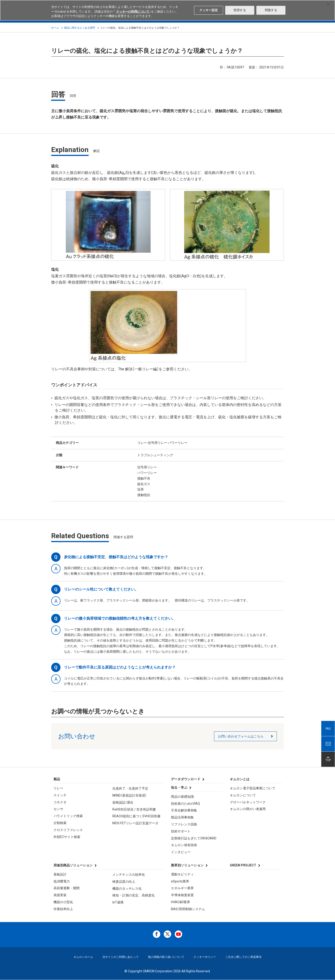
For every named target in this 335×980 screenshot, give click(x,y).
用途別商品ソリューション (73, 865)
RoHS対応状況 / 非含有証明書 (134, 809)
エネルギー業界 (182, 888)
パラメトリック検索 (68, 816)
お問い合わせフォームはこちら (241, 736)
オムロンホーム (83, 957)
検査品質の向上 (124, 882)
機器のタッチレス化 (127, 889)
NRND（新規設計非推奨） (130, 795)
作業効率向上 (63, 909)
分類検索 (60, 823)
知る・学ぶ (179, 787)
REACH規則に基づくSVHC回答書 (136, 816)
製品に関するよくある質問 (80, 28)
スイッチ (60, 795)
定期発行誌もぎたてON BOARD (194, 838)
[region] (167, 10)
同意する (271, 10)
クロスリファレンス (68, 830)
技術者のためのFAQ (185, 804)
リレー (58, 788)
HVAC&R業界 (181, 902)
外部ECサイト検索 (67, 837)
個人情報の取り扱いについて (166, 957)
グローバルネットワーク (248, 802)
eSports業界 (180, 881)
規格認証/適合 (123, 802)
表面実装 (60, 895)
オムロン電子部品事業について (253, 788)
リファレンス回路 (184, 824)
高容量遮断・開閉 (67, 888)
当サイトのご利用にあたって (121, 957)
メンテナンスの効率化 (129, 875)
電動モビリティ (182, 874)
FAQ (328, 729)
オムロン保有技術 (184, 845)
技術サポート (181, 831)
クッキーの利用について (133, 12)
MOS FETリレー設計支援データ (135, 823)
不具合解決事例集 (184, 810)
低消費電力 (62, 881)
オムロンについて (243, 795)
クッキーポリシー (205, 957)
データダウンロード (186, 779)
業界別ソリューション (187, 865)
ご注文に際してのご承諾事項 (243, 957)
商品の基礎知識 (182, 797)
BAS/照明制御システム (188, 909)
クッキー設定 (209, 10)
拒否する (240, 10)
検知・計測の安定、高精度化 (134, 895)
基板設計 (60, 874)
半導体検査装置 (182, 895)
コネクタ (60, 802)
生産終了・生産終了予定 (130, 788)
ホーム (55, 28)
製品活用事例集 (182, 817)
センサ (58, 809)
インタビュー (181, 852)
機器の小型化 (63, 902)
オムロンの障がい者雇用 (248, 809)
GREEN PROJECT (243, 865)
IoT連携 (118, 902)
